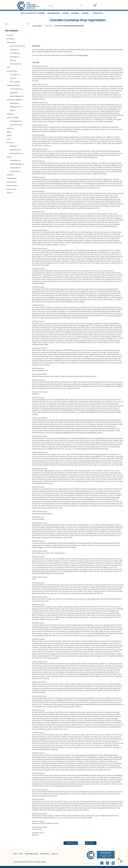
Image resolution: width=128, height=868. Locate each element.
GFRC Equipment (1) (16, 108)
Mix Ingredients (54, 13)
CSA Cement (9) (15, 54)
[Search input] (64, 6)
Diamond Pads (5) (15, 151)
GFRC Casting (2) (15, 83)
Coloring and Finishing (13, 86)
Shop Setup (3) (15, 104)
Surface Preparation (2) (17, 165)
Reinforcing (10, 129)
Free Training (37, 27)
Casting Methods (12, 72)
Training (85, 13)
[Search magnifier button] (81, 6)
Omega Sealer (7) (15, 169)
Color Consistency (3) (16, 90)
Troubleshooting (12, 180)
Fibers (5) (13, 61)
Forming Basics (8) (16, 122)
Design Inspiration (12, 187)
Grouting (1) (13, 147)
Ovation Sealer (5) (15, 172)
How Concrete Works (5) (17, 47)
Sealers (66, 13)
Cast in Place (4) (15, 76)
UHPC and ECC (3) (16, 65)
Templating (10, 115)
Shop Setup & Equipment (14, 101)
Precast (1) (13, 79)
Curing (9, 140)
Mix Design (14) (15, 58)
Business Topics (12, 183)
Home (15, 855)
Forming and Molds (13, 119)
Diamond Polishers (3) (17, 155)
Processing (10, 144)
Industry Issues (11, 190)
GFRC (8, 69)
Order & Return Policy (32, 855)
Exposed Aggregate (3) (17, 97)
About (21, 855)
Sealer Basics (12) (15, 162)
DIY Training (10, 40)
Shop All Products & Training (33, 13)
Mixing (9, 133)
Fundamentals (11, 44)
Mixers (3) (13, 111)
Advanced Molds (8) (16, 126)
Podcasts (10, 194)
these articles (83, 56)
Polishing (75, 13)
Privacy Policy (45, 855)
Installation (10, 176)
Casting (9, 137)
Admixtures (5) (14, 51)
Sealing (9, 158)
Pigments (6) (14, 94)
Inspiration (98, 13)
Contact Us (55, 855)
